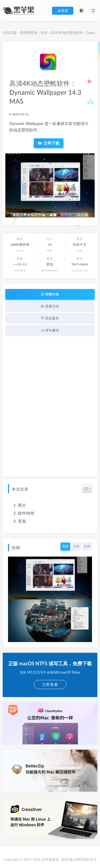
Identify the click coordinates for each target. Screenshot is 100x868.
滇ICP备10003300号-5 (79, 859)
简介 (22, 505)
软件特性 (26, 513)
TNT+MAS (80, 264)
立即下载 (49, 143)
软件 (44, 33)
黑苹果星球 (29, 33)
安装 (22, 521)
